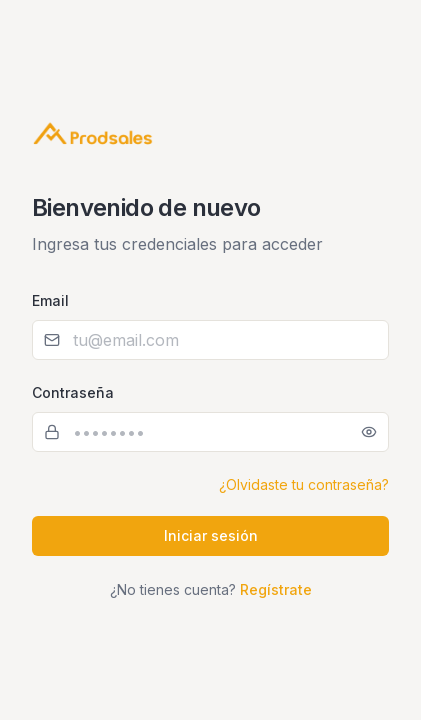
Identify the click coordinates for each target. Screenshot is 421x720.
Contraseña (73, 392)
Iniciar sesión (211, 535)
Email (50, 300)
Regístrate (276, 589)
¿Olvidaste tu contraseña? (304, 484)
